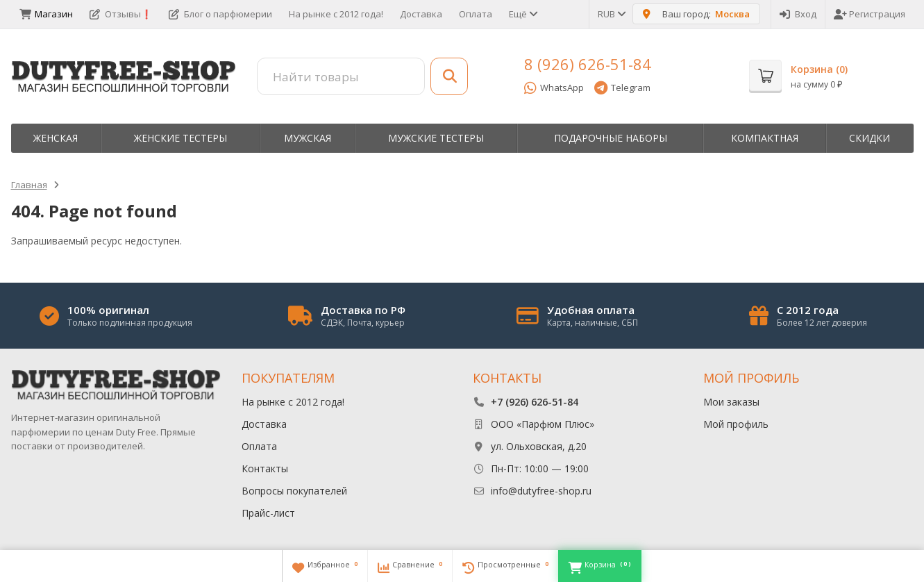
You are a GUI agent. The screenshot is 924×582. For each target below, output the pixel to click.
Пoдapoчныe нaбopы (611, 138)
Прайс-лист (268, 513)
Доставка (421, 14)
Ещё (522, 14)
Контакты (265, 468)
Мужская (308, 138)
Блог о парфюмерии (220, 14)
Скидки (870, 138)
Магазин (46, 14)
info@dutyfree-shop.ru (541, 491)
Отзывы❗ (121, 14)
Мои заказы (731, 402)
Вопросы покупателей (294, 491)
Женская (56, 138)
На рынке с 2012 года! (336, 14)
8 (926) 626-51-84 (588, 64)
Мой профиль (736, 424)
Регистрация (870, 14)
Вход (798, 14)
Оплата (476, 14)
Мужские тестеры (436, 138)
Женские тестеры (180, 138)
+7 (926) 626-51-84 (535, 402)
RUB (611, 14)
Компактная (765, 138)
